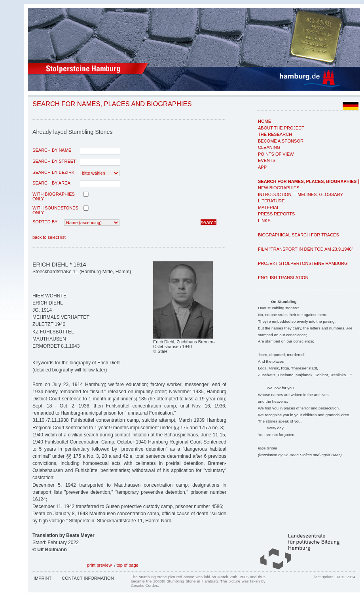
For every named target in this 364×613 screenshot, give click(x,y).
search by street (54, 161)
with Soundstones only (55, 210)
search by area (51, 183)
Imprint (43, 578)
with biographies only (54, 196)
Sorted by (45, 222)
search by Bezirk (53, 172)
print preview (99, 565)
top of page (128, 565)
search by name (52, 150)
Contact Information (88, 578)
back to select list (49, 237)
